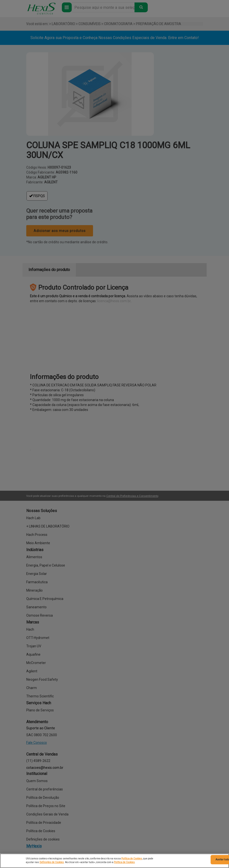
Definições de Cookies (52, 862)
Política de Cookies (132, 859)
